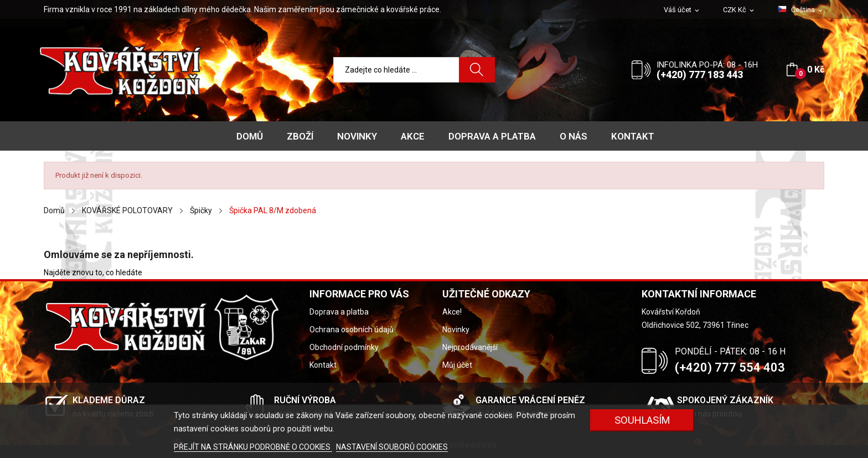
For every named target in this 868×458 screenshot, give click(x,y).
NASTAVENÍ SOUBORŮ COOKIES (392, 447)
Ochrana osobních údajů (352, 330)
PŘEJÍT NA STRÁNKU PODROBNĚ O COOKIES (253, 447)
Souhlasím (642, 420)
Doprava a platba (339, 312)
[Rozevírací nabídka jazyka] (801, 10)
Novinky (456, 330)
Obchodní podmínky (344, 347)
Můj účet (457, 365)
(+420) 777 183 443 (700, 74)
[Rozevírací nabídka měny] (739, 10)
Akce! (452, 312)
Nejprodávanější (470, 347)
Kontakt (323, 365)
